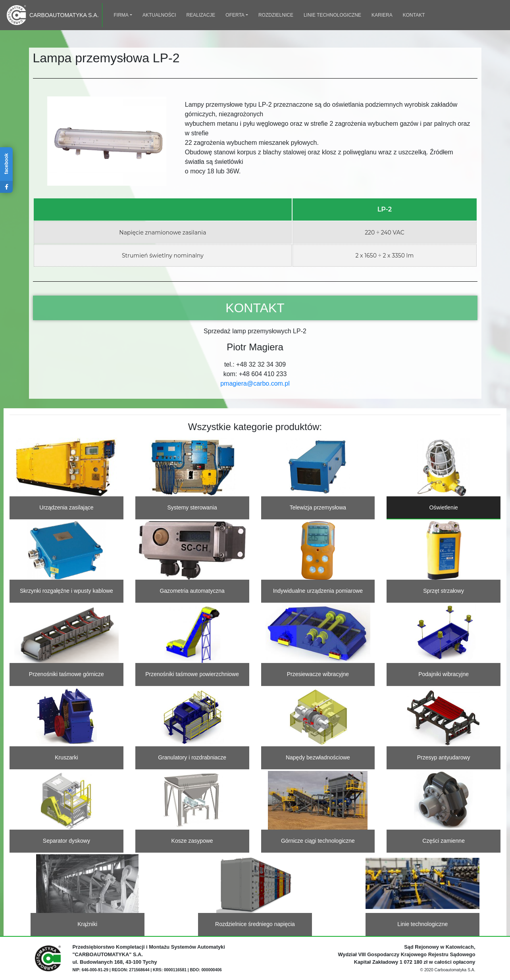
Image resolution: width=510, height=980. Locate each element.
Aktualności (159, 15)
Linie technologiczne (332, 15)
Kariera (382, 15)
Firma (121, 15)
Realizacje (201, 15)
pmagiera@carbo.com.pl (255, 383)
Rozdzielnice (276, 15)
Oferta (235, 15)
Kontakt (414, 15)
